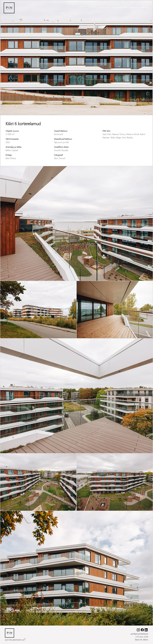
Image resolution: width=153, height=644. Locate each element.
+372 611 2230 (142, 637)
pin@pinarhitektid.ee (139, 634)
